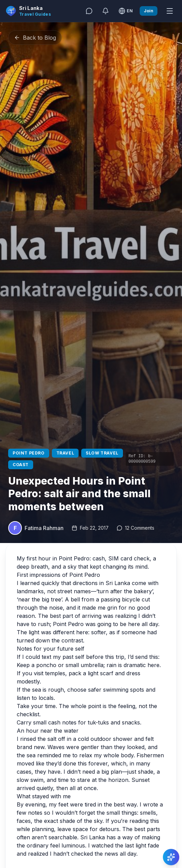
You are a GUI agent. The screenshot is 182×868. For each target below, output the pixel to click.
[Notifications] (106, 11)
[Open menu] (170, 11)
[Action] (171, 857)
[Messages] (89, 11)
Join (149, 11)
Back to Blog (35, 38)
